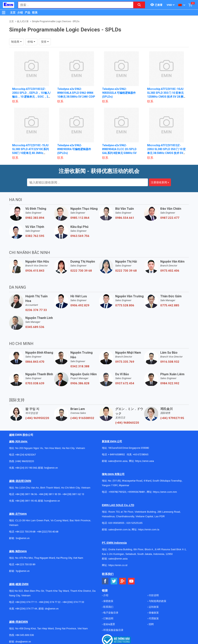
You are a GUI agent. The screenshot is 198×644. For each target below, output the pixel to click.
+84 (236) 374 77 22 (50, 602)
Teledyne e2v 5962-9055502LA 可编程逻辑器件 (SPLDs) (119, 93)
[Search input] (74, 5)
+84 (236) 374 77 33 (73, 602)
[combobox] (74, 5)
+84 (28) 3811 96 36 (26, 494)
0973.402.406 (170, 271)
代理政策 (153, 618)
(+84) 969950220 (37, 418)
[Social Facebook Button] (105, 581)
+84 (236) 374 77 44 (26, 609)
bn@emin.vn (23, 538)
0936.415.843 (35, 271)
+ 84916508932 (116, 454)
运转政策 (153, 607)
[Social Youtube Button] (131, 581)
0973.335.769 (125, 362)
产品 (27, 13)
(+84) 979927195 (172, 418)
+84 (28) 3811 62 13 (73, 494)
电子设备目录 (111, 613)
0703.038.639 (35, 383)
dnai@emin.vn (23, 642)
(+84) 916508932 (82, 418)
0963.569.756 (80, 236)
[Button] (4, 13)
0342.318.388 (80, 366)
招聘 (151, 624)
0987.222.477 (170, 218)
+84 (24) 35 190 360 (26, 468)
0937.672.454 (125, 383)
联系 (35, 13)
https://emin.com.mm (165, 492)
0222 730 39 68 (81, 271)
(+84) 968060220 (127, 423)
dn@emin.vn (52, 609)
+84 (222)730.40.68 (48, 532)
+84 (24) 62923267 (26, 455)
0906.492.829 (80, 305)
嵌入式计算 (23, 21)
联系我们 (108, 607)
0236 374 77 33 (36, 310)
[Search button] (139, 5)
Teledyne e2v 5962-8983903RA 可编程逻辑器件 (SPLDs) (74, 149)
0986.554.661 (125, 218)
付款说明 (153, 595)
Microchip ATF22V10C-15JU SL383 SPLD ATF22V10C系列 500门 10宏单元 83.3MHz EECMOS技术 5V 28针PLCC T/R (30, 153)
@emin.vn (24, 571)
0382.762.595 (35, 236)
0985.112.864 (80, 218)
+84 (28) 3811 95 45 (26, 501)
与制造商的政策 (157, 601)
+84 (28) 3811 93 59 (50, 494)
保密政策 (108, 601)
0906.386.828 (80, 383)
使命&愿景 (109, 624)
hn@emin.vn (51, 468)
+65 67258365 (141, 454)
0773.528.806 (125, 305)
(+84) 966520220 (25, 461)
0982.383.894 (35, 218)
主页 (13, 13)
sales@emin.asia (118, 461)
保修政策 (153, 613)
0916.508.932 (170, 362)
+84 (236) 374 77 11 (26, 602)
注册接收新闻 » (160, 182)
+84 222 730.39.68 (26, 532)
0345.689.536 (35, 327)
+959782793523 (117, 492)
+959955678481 (137, 492)
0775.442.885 (170, 305)
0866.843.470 (35, 362)
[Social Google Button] (123, 581)
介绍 (20, 13)
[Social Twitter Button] (114, 581)
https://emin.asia (145, 461)
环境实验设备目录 (113, 630)
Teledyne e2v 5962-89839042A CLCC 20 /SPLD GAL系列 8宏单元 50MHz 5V (119, 149)
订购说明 (108, 618)
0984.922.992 (170, 383)
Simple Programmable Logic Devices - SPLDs (56, 21)
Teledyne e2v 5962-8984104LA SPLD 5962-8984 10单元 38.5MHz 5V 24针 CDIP (76, 93)
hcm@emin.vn (52, 501)
